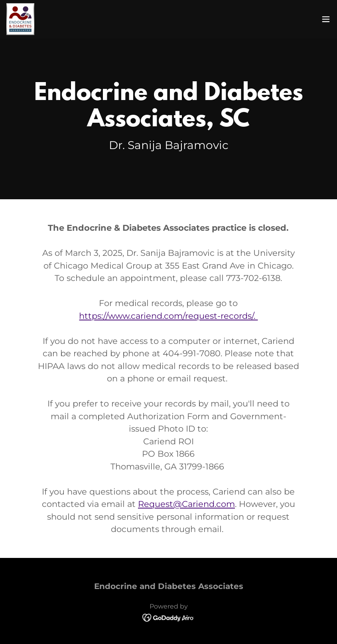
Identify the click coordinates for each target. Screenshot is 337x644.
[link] (20, 19)
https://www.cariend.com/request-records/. (168, 316)
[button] (326, 19)
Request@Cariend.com (186, 504)
